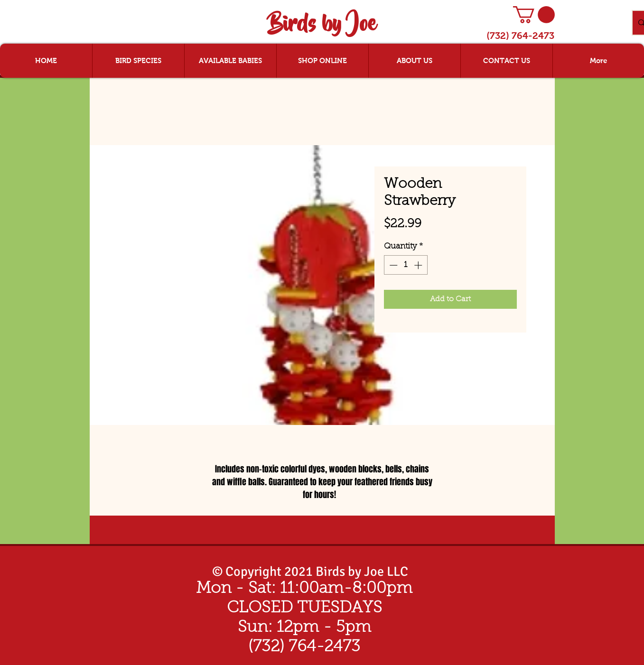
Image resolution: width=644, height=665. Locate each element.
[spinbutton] (406, 265)
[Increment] (419, 265)
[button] (534, 15)
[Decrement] (392, 265)
